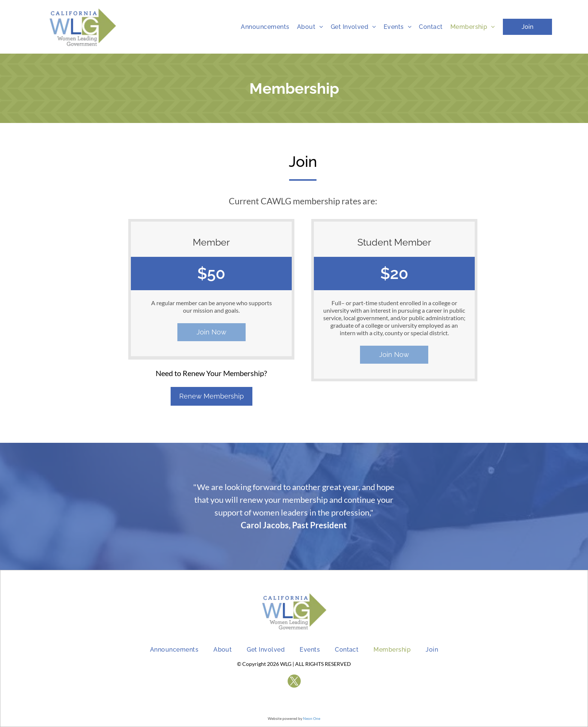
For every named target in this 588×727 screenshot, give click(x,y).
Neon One (312, 718)
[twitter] (294, 682)
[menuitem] (265, 27)
